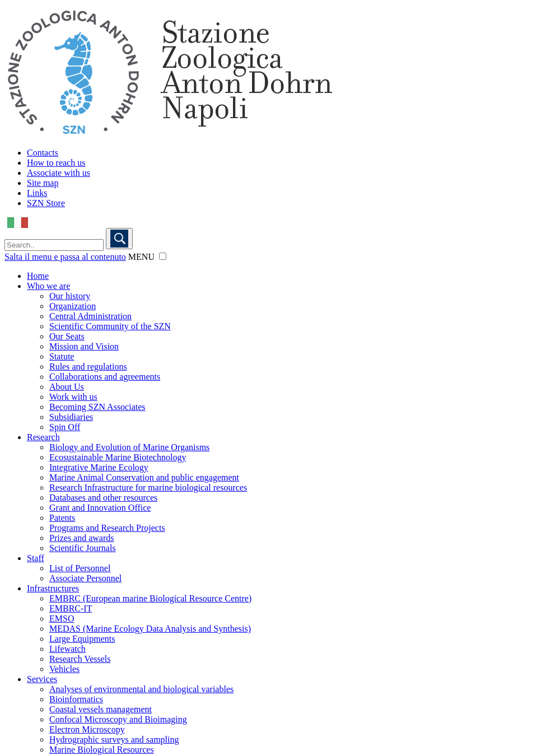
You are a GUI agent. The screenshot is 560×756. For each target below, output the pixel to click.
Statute (62, 356)
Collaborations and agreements (105, 377)
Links (37, 193)
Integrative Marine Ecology (99, 467)
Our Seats (67, 336)
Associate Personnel (85, 578)
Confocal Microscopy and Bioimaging (118, 719)
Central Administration (90, 316)
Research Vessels (80, 659)
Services (42, 679)
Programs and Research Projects (107, 528)
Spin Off (65, 427)
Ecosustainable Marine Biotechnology (118, 457)
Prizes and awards (82, 538)
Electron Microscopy (87, 729)
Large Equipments (82, 639)
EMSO (62, 619)
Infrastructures (53, 588)
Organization (73, 306)
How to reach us (56, 163)
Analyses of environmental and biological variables (141, 689)
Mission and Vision (84, 346)
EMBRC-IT (71, 608)
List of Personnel (80, 568)
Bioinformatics (76, 699)
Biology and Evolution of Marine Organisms (129, 447)
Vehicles (64, 669)
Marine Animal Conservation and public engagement (144, 477)
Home (38, 276)
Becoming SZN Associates (97, 407)
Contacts (43, 153)
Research (43, 437)
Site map (43, 183)
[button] (163, 256)
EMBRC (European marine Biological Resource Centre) (150, 598)
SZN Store (46, 203)
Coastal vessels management (101, 709)
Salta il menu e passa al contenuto (65, 257)
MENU (141, 257)
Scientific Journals (83, 548)
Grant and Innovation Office (100, 508)
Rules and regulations (88, 367)
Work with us (73, 397)
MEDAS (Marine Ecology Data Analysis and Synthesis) (150, 629)
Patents (62, 518)
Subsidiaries (71, 417)
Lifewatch (67, 649)
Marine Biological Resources (102, 750)
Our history (70, 296)
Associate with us (59, 173)
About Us (67, 387)
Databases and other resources (103, 498)
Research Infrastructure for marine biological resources (148, 487)
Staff (36, 558)
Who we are (48, 286)
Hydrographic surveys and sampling (114, 739)
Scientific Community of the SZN (110, 326)
